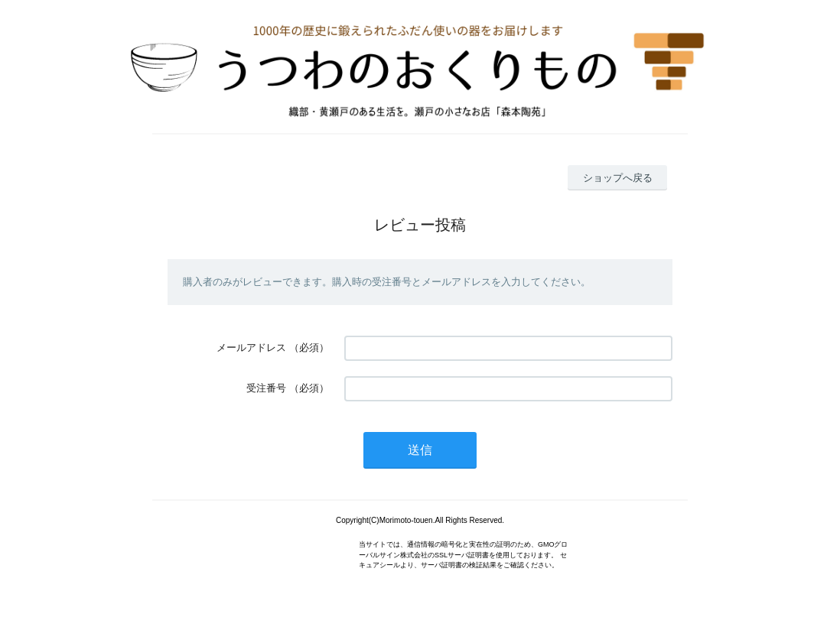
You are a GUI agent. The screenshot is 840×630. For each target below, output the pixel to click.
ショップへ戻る (618, 178)
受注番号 (266, 388)
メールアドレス (251, 347)
